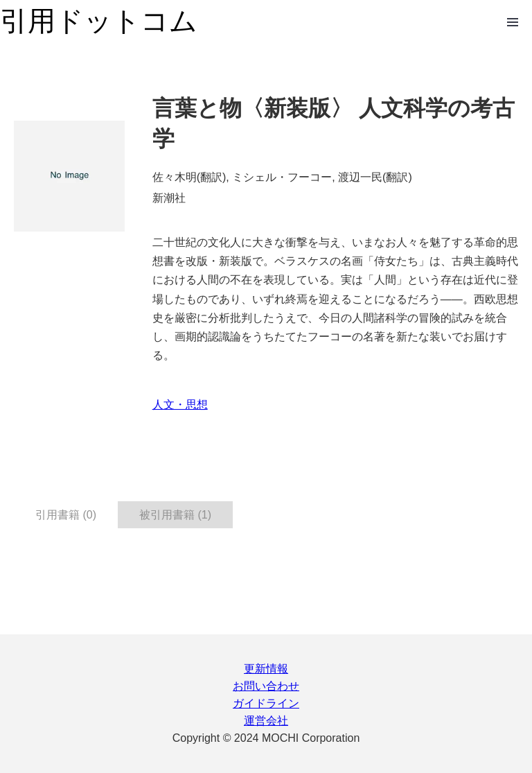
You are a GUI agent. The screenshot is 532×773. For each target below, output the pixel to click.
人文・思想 (180, 405)
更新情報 (266, 669)
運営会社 (266, 721)
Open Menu (513, 22)
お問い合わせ (266, 686)
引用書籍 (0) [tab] (66, 515)
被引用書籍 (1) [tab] (175, 515)
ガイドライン (266, 703)
